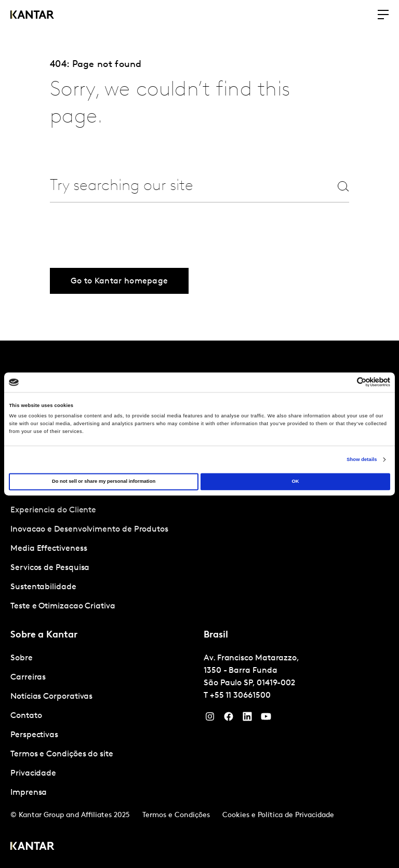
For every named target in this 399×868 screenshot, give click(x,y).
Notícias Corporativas (51, 697)
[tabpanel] (103, 530)
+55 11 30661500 (240, 696)
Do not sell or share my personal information (104, 482)
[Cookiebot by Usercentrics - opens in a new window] (345, 382)
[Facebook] (229, 719)
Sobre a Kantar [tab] (44, 635)
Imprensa (29, 793)
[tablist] (199, 604)
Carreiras (28, 677)
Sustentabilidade (43, 587)
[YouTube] (247, 719)
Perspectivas (34, 735)
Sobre (22, 658)
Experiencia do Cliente (53, 510)
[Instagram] (210, 719)
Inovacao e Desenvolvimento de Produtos (89, 530)
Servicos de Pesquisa (50, 568)
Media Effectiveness (49, 549)
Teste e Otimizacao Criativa (63, 606)
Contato (26, 716)
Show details (362, 459)
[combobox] (181, 186)
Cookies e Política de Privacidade (278, 815)
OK (295, 482)
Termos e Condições (176, 815)
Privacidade (33, 774)
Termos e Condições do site (62, 754)
